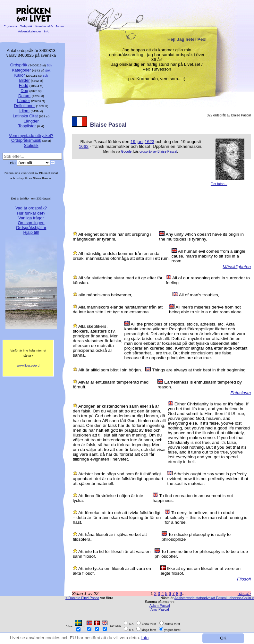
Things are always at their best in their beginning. (199, 370)
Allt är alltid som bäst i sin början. (110, 370)
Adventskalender (30, 31)
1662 (84, 146)
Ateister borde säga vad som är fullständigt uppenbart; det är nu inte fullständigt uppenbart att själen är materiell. (118, 479)
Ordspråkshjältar (31, 228)
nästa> (244, 593)
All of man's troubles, (199, 295)
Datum (24, 96)
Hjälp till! (31, 232)
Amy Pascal (160, 609)
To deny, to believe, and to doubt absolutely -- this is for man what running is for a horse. (206, 517)
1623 (149, 142)
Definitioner (24, 106)
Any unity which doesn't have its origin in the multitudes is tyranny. (201, 237)
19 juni (137, 142)
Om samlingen (31, 223)
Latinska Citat (25, 116)
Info (145, 638)
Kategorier (21, 70)
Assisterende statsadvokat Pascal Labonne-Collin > (214, 598)
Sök (50, 65)
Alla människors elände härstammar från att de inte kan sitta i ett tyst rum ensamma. (118, 309)
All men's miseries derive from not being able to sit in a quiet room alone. (206, 309)
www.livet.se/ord (28, 365)
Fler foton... (219, 184)
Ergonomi (10, 26)
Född (24, 85)
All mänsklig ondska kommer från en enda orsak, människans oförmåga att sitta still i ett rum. (121, 256)
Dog (24, 91)
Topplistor (27, 126)
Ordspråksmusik (26, 140)
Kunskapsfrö (44, 26)
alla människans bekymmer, (106, 295)
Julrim (59, 26)
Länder (23, 101)
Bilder (25, 80)
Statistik (31, 145)
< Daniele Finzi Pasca (82, 598)
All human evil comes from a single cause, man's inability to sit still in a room (208, 256)
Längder (31, 121)
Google (126, 152)
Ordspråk (26, 26)
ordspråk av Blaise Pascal (158, 152)
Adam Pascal (160, 606)
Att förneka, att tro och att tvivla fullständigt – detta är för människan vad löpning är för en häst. (117, 517)
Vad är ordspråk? (31, 208)
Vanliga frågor (31, 218)
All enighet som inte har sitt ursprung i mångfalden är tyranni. (112, 237)
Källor (20, 75)
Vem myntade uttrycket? (31, 136)
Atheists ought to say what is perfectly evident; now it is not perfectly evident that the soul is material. (207, 479)
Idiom (24, 111)
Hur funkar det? (31, 213)
